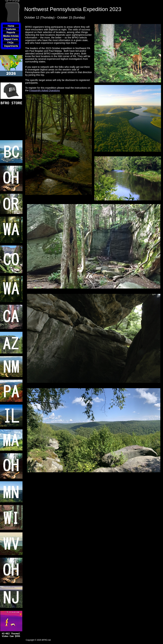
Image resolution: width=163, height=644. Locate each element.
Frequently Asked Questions (44, 90)
